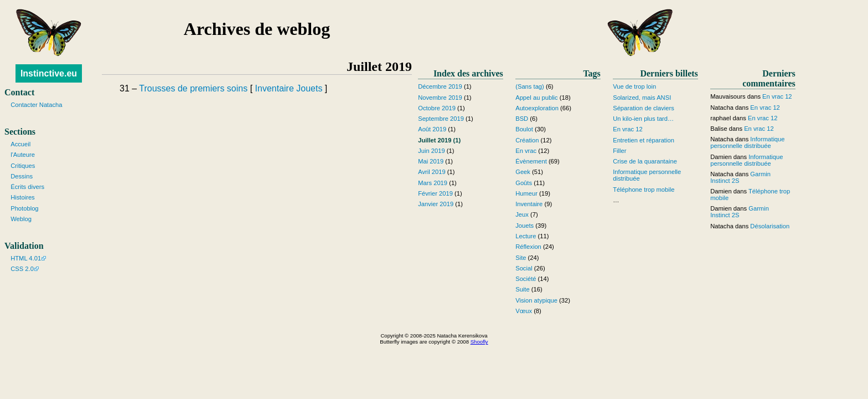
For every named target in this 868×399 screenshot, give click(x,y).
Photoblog (24, 208)
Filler (619, 151)
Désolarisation (770, 226)
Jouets (309, 88)
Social (524, 268)
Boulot (524, 129)
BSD (522, 119)
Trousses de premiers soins (193, 88)
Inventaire (275, 88)
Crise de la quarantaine (645, 161)
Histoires (23, 197)
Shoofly (479, 342)
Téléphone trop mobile (644, 190)
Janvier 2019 (436, 204)
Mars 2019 (433, 183)
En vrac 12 (627, 129)
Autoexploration (537, 108)
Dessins (22, 176)
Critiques (23, 166)
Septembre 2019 (441, 119)
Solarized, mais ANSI (642, 98)
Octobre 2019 (437, 108)
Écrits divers (27, 187)
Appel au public (537, 98)
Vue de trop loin (634, 86)
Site (521, 258)
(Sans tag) (530, 86)
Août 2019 (432, 129)
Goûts (524, 183)
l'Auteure (23, 155)
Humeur (526, 193)
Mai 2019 (431, 161)
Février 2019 (435, 193)
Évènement (531, 161)
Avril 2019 (432, 172)
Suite (523, 289)
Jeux (522, 214)
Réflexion (528, 247)
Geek (523, 172)
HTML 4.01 (26, 258)
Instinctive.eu (49, 73)
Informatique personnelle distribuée (747, 142)
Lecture (526, 236)
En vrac (526, 151)
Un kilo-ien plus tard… (643, 119)
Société (526, 279)
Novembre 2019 (440, 98)
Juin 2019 (432, 151)
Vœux (524, 311)
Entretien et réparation (644, 140)
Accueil (20, 144)
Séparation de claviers (644, 108)
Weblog (21, 219)
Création (527, 140)
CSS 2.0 (22, 269)
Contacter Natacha (36, 105)
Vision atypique (536, 300)
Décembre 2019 (440, 86)
